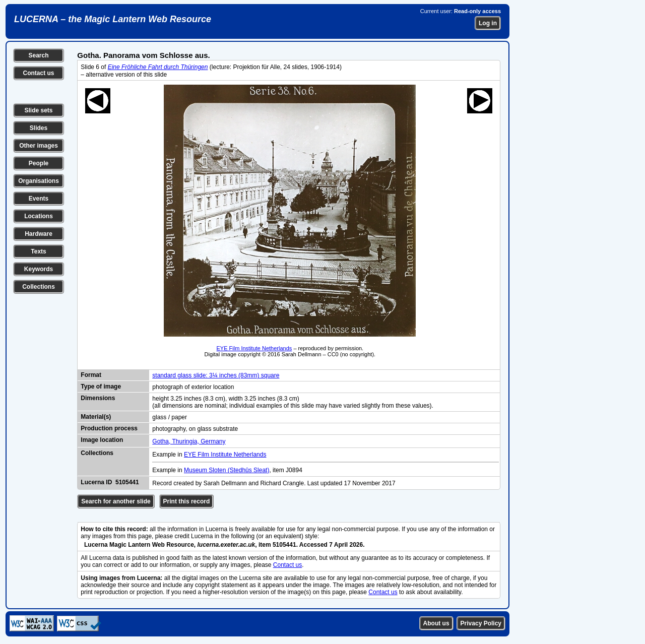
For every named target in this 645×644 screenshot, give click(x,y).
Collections (39, 287)
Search (38, 55)
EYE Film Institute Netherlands (254, 348)
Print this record (187, 501)
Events (39, 199)
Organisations (39, 181)
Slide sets (38, 110)
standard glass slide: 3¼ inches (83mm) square (216, 375)
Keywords (39, 269)
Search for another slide (116, 501)
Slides (39, 128)
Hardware (39, 234)
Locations (39, 216)
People (39, 163)
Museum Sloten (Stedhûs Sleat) (227, 470)
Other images (39, 146)
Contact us (38, 73)
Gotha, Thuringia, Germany (189, 441)
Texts (38, 251)
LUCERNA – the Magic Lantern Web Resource (113, 19)
